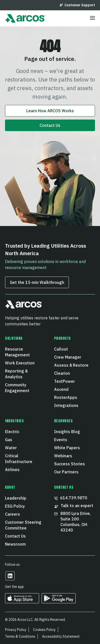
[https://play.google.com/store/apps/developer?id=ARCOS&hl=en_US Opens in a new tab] (59, 602)
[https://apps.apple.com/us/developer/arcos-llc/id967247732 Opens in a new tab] (22, 602)
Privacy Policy (16, 630)
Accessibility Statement (61, 636)
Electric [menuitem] (12, 432)
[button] (24, 307)
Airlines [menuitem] (12, 470)
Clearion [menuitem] (62, 373)
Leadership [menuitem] (16, 498)
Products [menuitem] (63, 338)
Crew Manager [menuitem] (68, 357)
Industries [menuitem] (15, 421)
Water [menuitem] (11, 448)
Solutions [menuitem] (14, 338)
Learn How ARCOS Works (50, 111)
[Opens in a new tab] (10, 579)
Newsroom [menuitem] (15, 544)
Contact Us (50, 125)
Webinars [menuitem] (63, 456)
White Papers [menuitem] (67, 448)
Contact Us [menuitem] (15, 536)
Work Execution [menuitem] (20, 363)
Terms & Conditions (20, 636)
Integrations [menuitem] (66, 405)
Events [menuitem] (61, 440)
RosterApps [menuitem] (66, 397)
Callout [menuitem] (61, 349)
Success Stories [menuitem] (70, 464)
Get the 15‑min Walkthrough (37, 282)
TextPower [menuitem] (65, 381)
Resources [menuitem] (64, 421)
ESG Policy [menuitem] (15, 506)
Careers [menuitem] (13, 514)
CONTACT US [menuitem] (64, 487)
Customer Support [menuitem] (77, 5)
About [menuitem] (10, 487)
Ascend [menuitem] (61, 389)
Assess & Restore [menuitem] (71, 365)
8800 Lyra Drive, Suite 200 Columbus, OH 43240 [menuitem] (73, 522)
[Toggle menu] (92, 18)
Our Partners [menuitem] (66, 472)
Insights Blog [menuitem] (67, 432)
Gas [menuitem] (9, 440)
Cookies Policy (44, 630)
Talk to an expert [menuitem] (74, 506)
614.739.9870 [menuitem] (71, 498)
